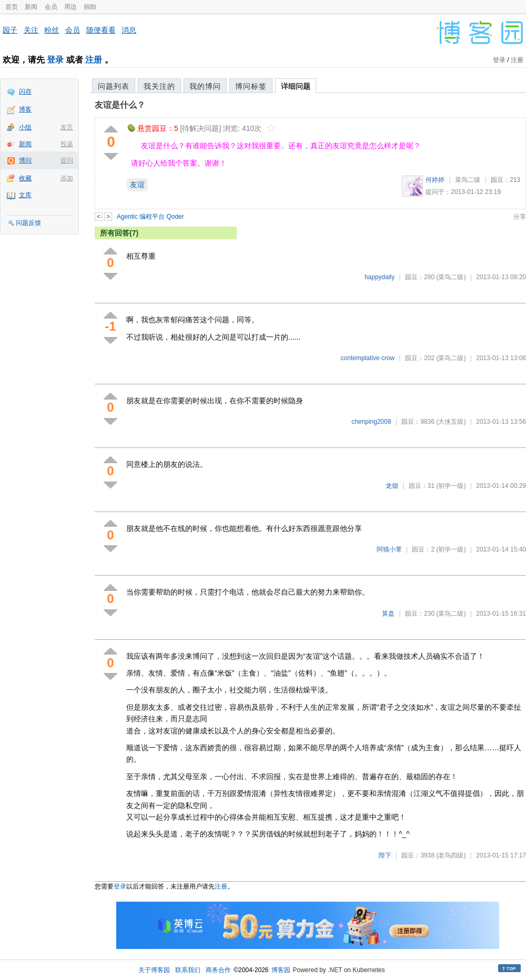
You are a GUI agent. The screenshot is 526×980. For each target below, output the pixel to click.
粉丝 (52, 30)
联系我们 (188, 970)
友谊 (137, 185)
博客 (25, 109)
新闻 (31, 7)
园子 (10, 30)
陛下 (385, 855)
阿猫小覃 (389, 549)
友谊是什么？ (120, 105)
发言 (67, 127)
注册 (94, 60)
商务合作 (218, 970)
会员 (51, 7)
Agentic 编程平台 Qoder (150, 217)
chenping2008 (371, 422)
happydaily (380, 277)
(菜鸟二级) (451, 277)
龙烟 (392, 486)
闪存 (25, 91)
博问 (25, 160)
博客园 (281, 970)
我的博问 (205, 86)
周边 (70, 7)
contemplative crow (368, 358)
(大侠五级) (451, 422)
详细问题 (296, 86)
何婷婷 (435, 180)
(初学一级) (451, 486)
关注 (31, 30)
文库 (25, 195)
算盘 (388, 614)
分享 (520, 217)
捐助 (90, 7)
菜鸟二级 (468, 180)
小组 (25, 127)
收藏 (25, 178)
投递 (67, 144)
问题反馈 (28, 223)
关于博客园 (154, 970)
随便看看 (101, 30)
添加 (67, 178)
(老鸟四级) (451, 855)
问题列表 (114, 86)
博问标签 (251, 86)
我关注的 (159, 86)
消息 (129, 30)
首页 (12, 7)
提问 (67, 160)
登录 (55, 60)
